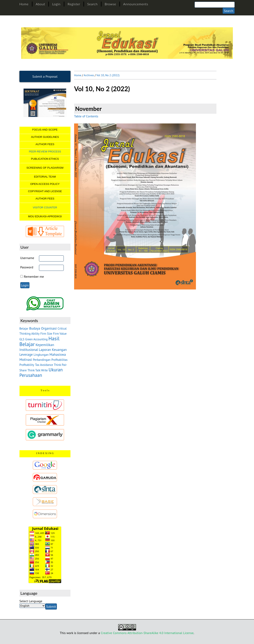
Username (27, 258)
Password (27, 267)
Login (56, 4)
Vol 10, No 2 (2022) (108, 75)
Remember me (34, 276)
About (40, 4)
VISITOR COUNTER (45, 207)
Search (92, 4)
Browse (110, 4)
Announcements (136, 4)
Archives (89, 75)
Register (74, 4)
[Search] (215, 5)
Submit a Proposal (45, 76)
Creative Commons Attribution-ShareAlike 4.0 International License (147, 633)
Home (24, 4)
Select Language (31, 601)
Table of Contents (86, 116)
